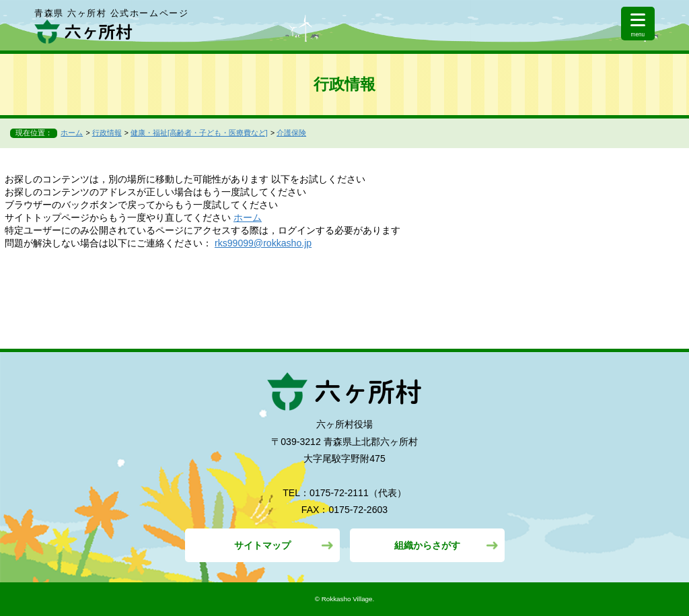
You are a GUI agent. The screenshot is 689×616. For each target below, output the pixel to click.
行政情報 (107, 133)
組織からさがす (427, 545)
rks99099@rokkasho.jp (263, 243)
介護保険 (291, 133)
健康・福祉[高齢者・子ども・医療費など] (199, 133)
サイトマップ (262, 545)
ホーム (72, 133)
